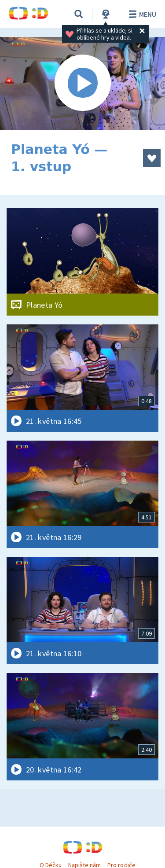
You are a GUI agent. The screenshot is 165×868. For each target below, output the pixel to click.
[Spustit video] (82, 83)
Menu (141, 14)
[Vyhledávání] (79, 14)
